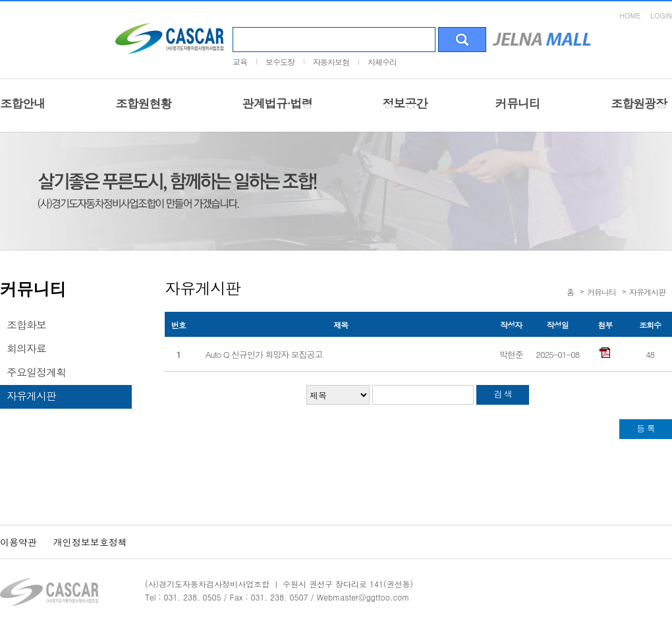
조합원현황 (143, 103)
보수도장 (280, 62)
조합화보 (26, 325)
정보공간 (405, 103)
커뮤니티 (518, 103)
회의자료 (26, 348)
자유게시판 (31, 396)
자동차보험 (331, 62)
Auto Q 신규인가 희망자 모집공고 (264, 354)
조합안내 (22, 103)
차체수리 (382, 62)
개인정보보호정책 (90, 542)
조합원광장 (639, 103)
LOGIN (661, 15)
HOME (630, 15)
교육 (240, 62)
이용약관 (18, 542)
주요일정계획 (36, 372)
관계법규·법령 (277, 103)
